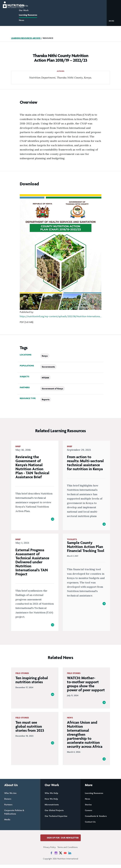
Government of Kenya (52, 389)
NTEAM (45, 378)
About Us (35, 6)
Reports (46, 399)
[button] (114, 21)
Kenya (45, 356)
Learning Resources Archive (27, 38)
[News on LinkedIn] (70, 856)
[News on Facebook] (51, 856)
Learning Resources (39, 15)
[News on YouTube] (65, 856)
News (33, 20)
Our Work (35, 10)
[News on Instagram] (56, 856)
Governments (48, 367)
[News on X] (61, 856)
